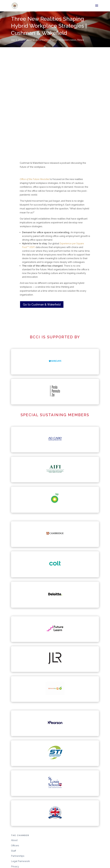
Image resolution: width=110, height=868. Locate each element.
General (30, 40)
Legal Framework (20, 861)
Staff (14, 851)
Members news (68, 40)
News (81, 40)
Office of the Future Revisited (35, 179)
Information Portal (47, 40)
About (14, 840)
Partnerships (18, 856)
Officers (15, 846)
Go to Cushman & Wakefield (42, 304)
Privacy (15, 867)
